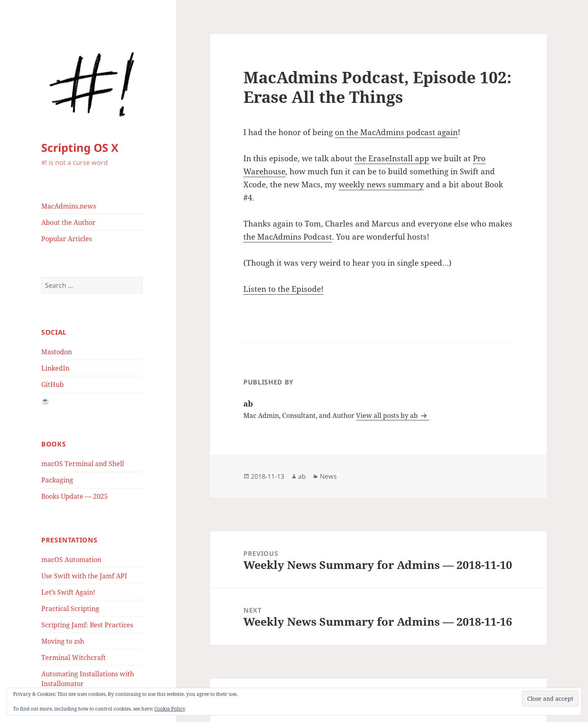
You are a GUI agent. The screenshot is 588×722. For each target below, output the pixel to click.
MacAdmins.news (69, 206)
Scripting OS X (80, 148)
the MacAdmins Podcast (288, 237)
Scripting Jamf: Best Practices (87, 625)
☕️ (45, 401)
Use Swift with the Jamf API (84, 576)
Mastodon (57, 352)
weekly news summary (381, 184)
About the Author (68, 222)
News (328, 476)
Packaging (57, 480)
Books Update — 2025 (75, 496)
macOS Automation (71, 560)
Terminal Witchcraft (73, 658)
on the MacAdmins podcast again (396, 132)
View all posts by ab (388, 415)
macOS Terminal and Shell (83, 464)
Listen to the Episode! (283, 289)
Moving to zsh (63, 641)
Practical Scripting (70, 609)
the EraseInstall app (392, 158)
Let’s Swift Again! (68, 592)
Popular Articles (67, 239)
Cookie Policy (170, 709)
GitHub (52, 384)
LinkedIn (55, 368)
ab (302, 476)
